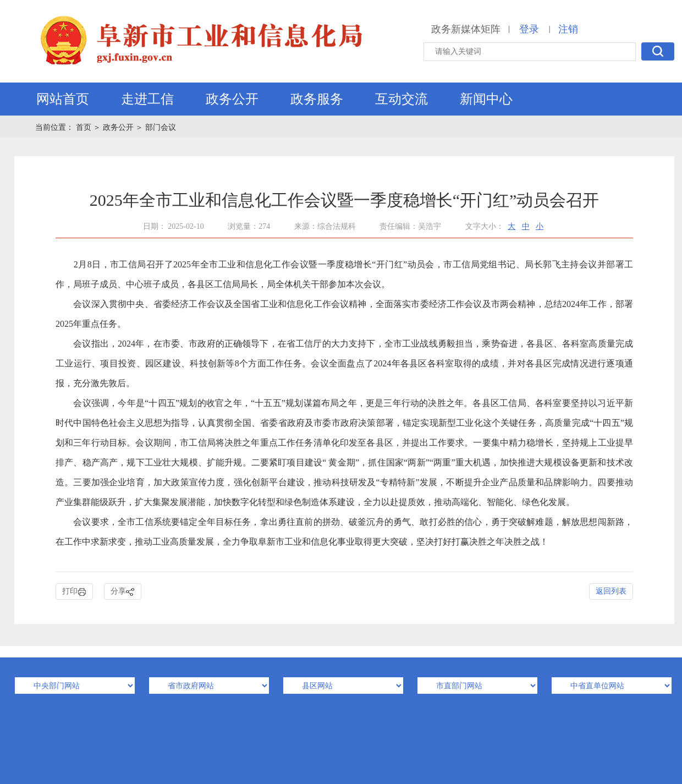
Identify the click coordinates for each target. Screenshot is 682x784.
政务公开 (232, 99)
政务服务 (317, 99)
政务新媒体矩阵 (466, 29)
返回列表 (611, 591)
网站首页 (63, 99)
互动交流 (402, 99)
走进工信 (147, 99)
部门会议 (161, 127)
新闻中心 (486, 99)
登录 (529, 29)
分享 (123, 592)
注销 (568, 29)
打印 (74, 592)
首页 (85, 127)
